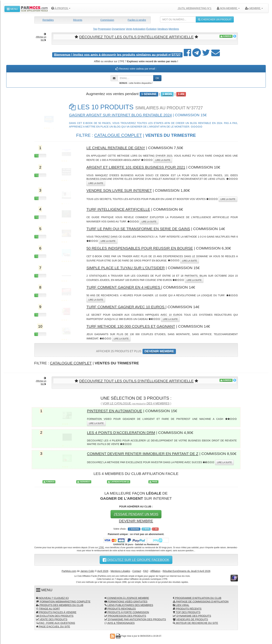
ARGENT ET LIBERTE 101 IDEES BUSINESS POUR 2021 (136, 167)
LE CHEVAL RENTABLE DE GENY (116, 148)
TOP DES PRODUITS (187, 612)
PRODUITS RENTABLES (120, 609)
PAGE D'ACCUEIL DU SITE (53, 627)
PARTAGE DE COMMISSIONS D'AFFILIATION (201, 602)
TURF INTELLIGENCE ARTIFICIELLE (118, 209)
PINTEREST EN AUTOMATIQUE (115, 411)
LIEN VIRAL (181, 605)
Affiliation (155, 571)
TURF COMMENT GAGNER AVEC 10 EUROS (126, 307)
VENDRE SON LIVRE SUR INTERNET (119, 190)
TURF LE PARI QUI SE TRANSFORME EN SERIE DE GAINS (138, 229)
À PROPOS (61, 8)
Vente (129, 29)
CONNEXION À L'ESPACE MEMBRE (127, 598)
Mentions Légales (120, 571)
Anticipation (139, 29)
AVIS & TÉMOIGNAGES (120, 623)
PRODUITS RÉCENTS (187, 609)
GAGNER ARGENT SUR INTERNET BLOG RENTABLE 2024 (120, 115)
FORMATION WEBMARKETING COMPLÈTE (63, 602)
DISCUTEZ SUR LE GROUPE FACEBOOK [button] (136, 560)
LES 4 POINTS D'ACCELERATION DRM (121, 433)
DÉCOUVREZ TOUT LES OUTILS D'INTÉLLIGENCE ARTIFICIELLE (137, 37)
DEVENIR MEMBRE (136, 521)
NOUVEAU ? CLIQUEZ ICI (52, 598)
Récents (78, 20)
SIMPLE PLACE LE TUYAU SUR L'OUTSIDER (126, 268)
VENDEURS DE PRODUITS (190, 619)
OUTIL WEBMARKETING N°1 (193, 8)
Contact (137, 571)
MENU (12, 9)
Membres (174, 29)
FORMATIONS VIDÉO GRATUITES (126, 602)
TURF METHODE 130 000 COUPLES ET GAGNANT (131, 326)
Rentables (48, 20)
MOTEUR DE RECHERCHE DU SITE (195, 623)
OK (157, 78)
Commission (107, 20)
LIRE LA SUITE (163, 160)
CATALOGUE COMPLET (118, 135)
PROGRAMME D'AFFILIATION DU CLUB (197, 598)
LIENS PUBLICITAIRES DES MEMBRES (129, 605)
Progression (104, 29)
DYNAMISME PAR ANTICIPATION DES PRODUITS (135, 619)
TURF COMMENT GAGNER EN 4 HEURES (124, 287)
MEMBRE (254, 8)
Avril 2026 (103, 571)
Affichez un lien (41, 37)
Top (95, 29)
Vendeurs (163, 29)
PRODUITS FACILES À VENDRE (56, 612)
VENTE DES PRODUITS (52, 619)
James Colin (87, 571)
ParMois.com (69, 571)
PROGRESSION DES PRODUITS (125, 616)
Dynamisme (118, 29)
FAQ (146, 571)
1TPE (101, 548)
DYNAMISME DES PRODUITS (192, 616)
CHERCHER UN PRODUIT (215, 19)
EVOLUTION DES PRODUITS (55, 616)
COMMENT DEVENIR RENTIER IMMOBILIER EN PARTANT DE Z (143, 454)
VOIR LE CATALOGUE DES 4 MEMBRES (136, 404)
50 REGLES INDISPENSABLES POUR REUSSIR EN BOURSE (140, 248)
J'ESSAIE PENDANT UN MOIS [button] (136, 514)
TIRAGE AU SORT (48, 609)
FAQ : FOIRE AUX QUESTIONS (56, 623)
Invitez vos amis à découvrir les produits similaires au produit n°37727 (117, 55)
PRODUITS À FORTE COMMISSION (127, 612)
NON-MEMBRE (228, 8)
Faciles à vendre (137, 20)
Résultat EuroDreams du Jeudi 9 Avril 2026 (187, 571)
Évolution (151, 29)
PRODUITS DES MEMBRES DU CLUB (60, 605)
